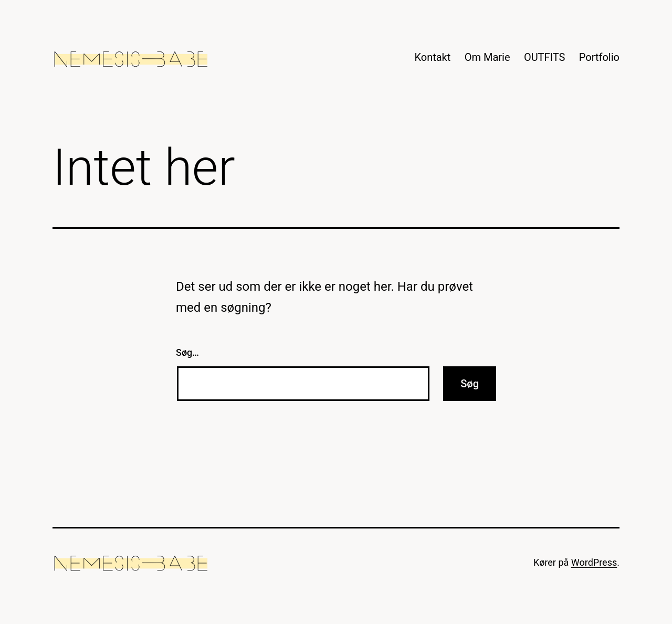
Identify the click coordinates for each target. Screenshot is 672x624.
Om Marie (487, 57)
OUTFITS (545, 57)
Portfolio (599, 57)
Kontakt (432, 57)
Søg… (187, 352)
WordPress (594, 562)
